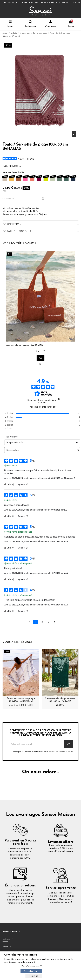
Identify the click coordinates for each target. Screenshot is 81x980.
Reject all (34, 976)
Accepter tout (31, 971)
